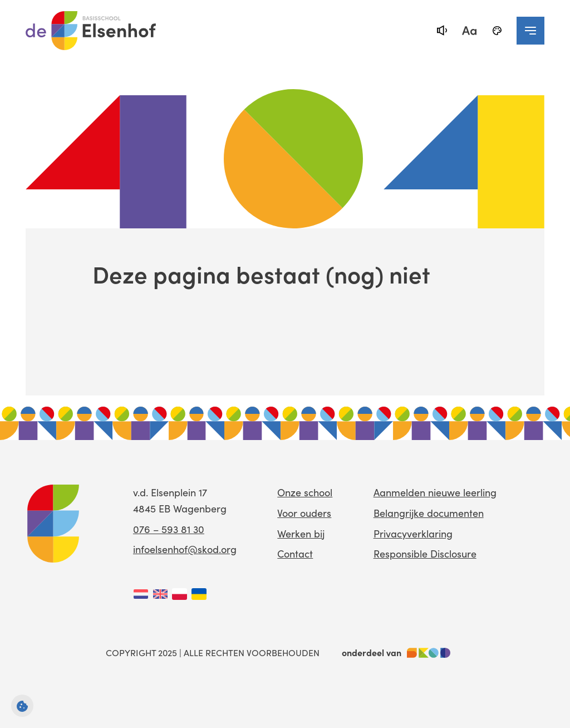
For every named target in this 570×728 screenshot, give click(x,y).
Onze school (305, 492)
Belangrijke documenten (429, 513)
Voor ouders (304, 513)
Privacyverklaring (413, 533)
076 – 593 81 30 (169, 529)
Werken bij (301, 533)
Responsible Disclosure (425, 553)
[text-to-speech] (441, 31)
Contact (295, 553)
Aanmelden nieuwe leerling (435, 492)
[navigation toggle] (530, 31)
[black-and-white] (497, 31)
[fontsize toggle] (469, 31)
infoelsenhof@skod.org (185, 549)
